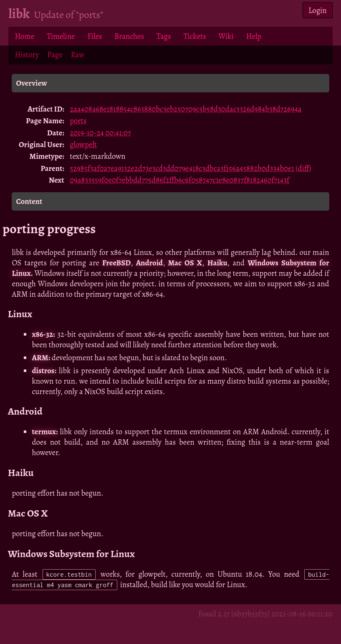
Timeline (61, 36)
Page (55, 55)
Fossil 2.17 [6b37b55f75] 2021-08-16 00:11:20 (265, 614)
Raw (78, 55)
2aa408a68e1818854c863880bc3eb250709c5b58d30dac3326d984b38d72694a (186, 109)
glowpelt (83, 144)
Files (95, 36)
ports (78, 121)
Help (254, 36)
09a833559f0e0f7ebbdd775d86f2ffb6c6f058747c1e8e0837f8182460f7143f (179, 180)
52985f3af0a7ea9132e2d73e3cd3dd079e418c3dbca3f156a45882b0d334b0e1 (182, 168)
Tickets (195, 36)
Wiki (226, 36)
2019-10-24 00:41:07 (100, 133)
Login (318, 10)
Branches (129, 36)
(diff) (303, 168)
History (27, 55)
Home (24, 36)
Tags (164, 36)
